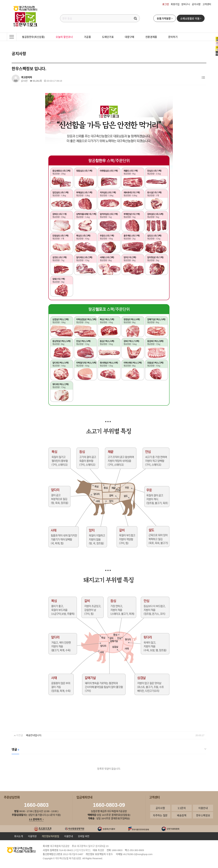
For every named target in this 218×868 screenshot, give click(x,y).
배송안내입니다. (34, 735)
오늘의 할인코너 (64, 37)
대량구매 (129, 37)
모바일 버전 (84, 836)
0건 (24, 81)
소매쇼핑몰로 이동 (191, 18)
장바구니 (186, 4)
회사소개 (19, 836)
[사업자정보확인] (82, 850)
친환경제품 (151, 37)
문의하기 (173, 37)
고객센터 (207, 4)
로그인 (166, 4)
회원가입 (175, 4)
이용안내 (203, 808)
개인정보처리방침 (50, 836)
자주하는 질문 (160, 815)
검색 (135, 18)
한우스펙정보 (203, 815)
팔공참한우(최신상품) (33, 37)
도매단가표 (108, 37)
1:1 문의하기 (36, 819)
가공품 (87, 37)
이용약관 (32, 836)
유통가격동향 (165, 18)
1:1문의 (182, 808)
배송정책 (182, 815)
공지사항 (196, 4)
